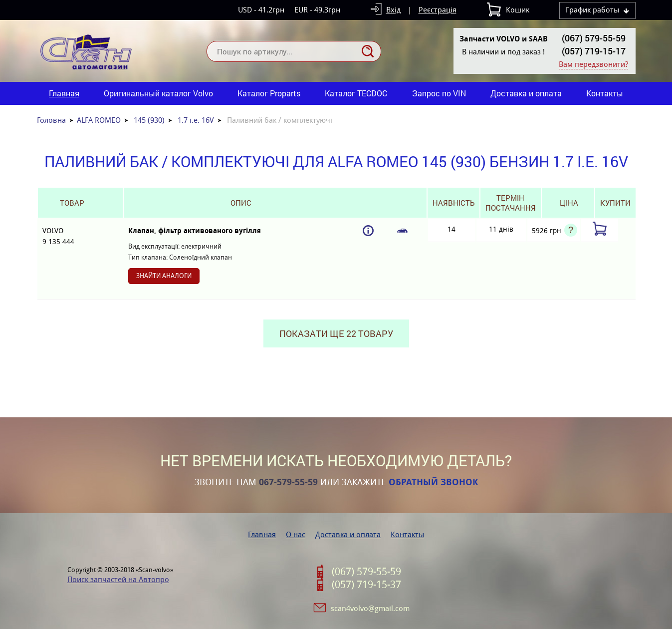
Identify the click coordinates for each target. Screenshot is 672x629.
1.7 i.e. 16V (196, 120)
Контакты (605, 93)
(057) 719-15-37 (366, 585)
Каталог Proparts (269, 93)
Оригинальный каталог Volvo (158, 93)
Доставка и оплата (526, 93)
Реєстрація (438, 10)
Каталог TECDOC (356, 93)
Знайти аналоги (164, 276)
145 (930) (149, 120)
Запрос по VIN (439, 93)
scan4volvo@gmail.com (370, 608)
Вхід (393, 10)
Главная (64, 93)
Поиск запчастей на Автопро (118, 579)
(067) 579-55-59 (594, 38)
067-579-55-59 (288, 482)
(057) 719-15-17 (594, 51)
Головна (51, 120)
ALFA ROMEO (99, 120)
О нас (296, 534)
